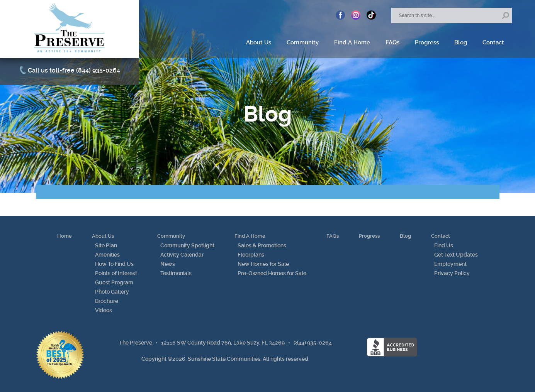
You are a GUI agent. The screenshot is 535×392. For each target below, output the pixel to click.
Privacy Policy (452, 273)
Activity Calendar (182, 255)
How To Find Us (114, 264)
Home (65, 236)
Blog (461, 42)
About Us (259, 42)
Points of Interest (116, 273)
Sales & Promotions (262, 245)
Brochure (107, 301)
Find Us (444, 245)
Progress (427, 42)
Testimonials (176, 273)
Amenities (107, 255)
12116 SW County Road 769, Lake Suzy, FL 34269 (223, 343)
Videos (104, 310)
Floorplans (251, 255)
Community (303, 42)
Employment (450, 264)
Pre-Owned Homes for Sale (272, 273)
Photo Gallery (112, 292)
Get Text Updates (456, 255)
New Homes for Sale (263, 264)
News (168, 264)
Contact (493, 42)
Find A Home (352, 42)
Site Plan (106, 245)
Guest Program (114, 282)
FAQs (392, 42)
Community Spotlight (187, 245)
